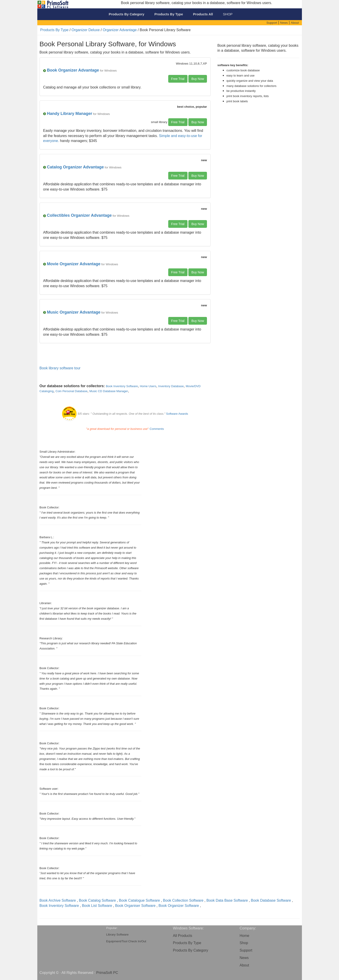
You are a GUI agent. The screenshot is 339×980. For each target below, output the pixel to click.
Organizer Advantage (120, 30)
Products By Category (191, 950)
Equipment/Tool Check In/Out (126, 941)
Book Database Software (271, 900)
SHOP (228, 14)
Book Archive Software (58, 900)
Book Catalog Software (97, 900)
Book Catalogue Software (139, 900)
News (244, 958)
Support (246, 950)
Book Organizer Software (179, 906)
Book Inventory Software (59, 906)
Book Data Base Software (227, 900)
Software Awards (177, 414)
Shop (244, 943)
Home (245, 936)
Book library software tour (60, 368)
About (244, 965)
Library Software (117, 935)
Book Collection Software (183, 900)
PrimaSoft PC (107, 973)
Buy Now (198, 79)
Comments (157, 429)
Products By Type (54, 30)
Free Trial (178, 79)
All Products (183, 936)
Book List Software (97, 906)
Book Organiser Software (135, 906)
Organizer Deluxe (86, 30)
